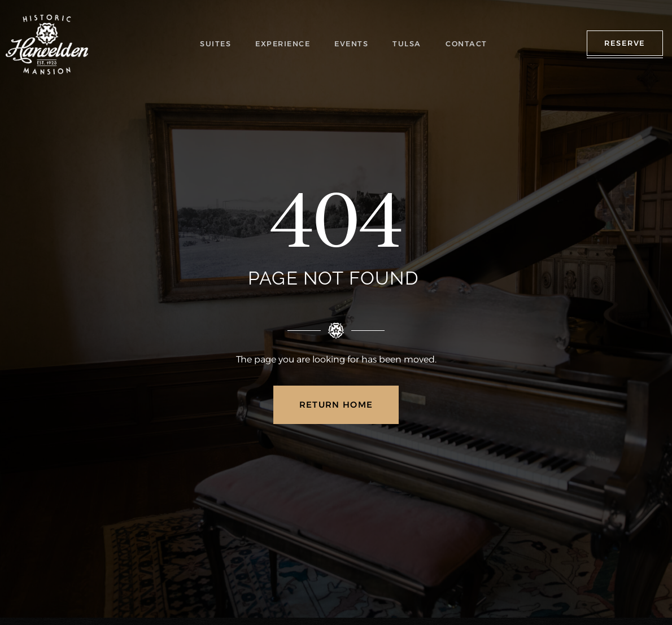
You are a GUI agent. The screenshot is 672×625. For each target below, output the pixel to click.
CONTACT (466, 43)
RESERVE (625, 43)
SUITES (219, 43)
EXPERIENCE (285, 43)
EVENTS (354, 43)
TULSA (409, 43)
